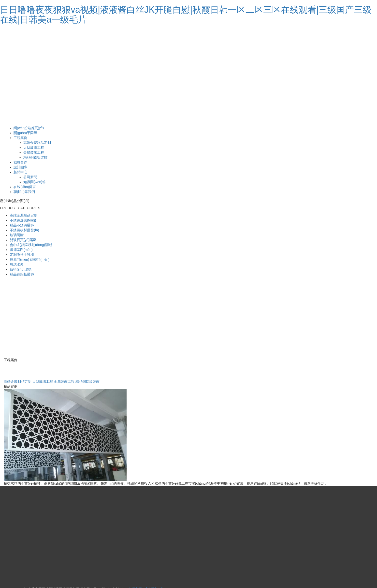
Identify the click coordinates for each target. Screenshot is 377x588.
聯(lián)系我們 (24, 192)
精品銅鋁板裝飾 (35, 157)
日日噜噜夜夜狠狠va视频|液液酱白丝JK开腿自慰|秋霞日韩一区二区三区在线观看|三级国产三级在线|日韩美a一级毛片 (186, 15)
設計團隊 (20, 167)
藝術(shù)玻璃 (21, 269)
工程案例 (20, 138)
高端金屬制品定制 (37, 143)
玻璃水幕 (17, 264)
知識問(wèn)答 (35, 182)
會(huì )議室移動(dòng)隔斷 (31, 245)
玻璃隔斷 (17, 235)
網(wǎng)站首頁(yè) (29, 128)
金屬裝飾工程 (34, 152)
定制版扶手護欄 (22, 255)
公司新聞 (30, 177)
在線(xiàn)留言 (25, 187)
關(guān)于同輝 (25, 133)
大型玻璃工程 (34, 148)
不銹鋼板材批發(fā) (24, 230)
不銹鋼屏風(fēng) (23, 220)
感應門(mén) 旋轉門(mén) (30, 260)
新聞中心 (20, 172)
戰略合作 (20, 162)
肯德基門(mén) (21, 250)
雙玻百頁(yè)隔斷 (23, 240)
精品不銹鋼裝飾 (22, 225)
